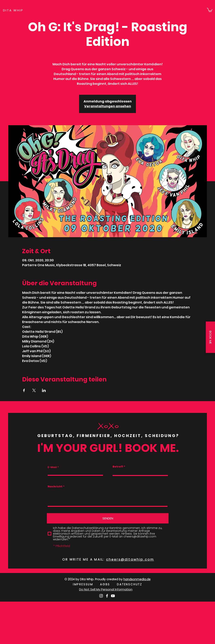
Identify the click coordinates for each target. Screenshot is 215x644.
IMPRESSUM (86, 584)
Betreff (118, 467)
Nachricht (55, 486)
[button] (210, 10)
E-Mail (52, 467)
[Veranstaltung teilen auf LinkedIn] (44, 390)
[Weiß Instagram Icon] (101, 596)
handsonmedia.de (137, 579)
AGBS (108, 584)
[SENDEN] (108, 518)
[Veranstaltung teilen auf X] (34, 390)
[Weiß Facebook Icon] (107, 596)
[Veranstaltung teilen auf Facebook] (24, 390)
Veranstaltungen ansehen (108, 106)
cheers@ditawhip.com (130, 559)
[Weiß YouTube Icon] (113, 596)
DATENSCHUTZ (130, 584)
